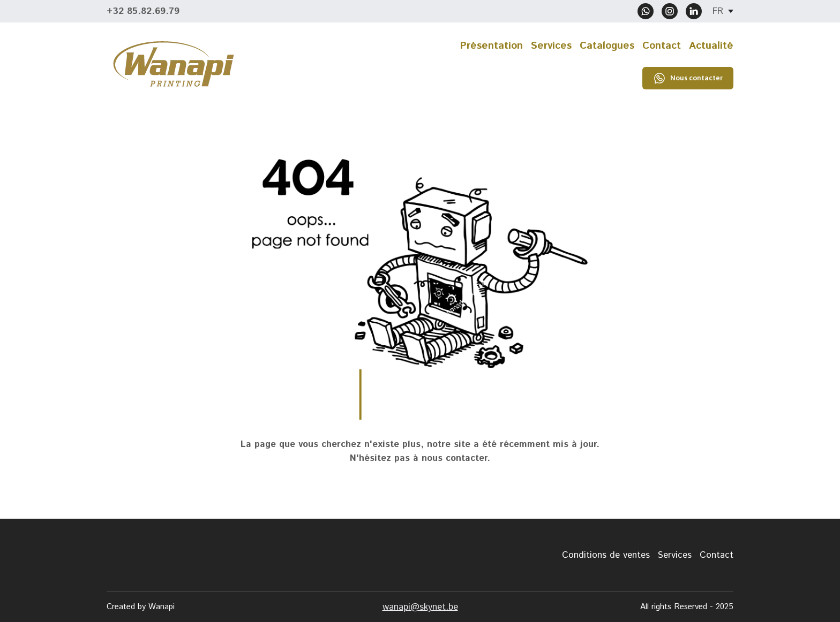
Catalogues (607, 46)
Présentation (492, 46)
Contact (662, 46)
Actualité (711, 46)
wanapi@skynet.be (420, 607)
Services (551, 46)
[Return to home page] (174, 64)
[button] (646, 11)
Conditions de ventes (606, 555)
